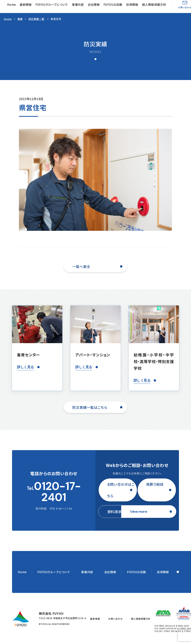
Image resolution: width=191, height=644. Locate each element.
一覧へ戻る (81, 266)
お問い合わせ (115, 619)
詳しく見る (25, 367)
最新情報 (26, 4)
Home (12, 4)
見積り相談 (155, 484)
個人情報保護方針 (154, 4)
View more (139, 512)
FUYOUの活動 (113, 4)
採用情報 (132, 4)
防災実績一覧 (36, 19)
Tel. (54, 492)
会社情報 (94, 4)
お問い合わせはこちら (121, 490)
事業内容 (78, 4)
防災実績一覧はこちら (90, 407)
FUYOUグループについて (52, 4)
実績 (20, 19)
